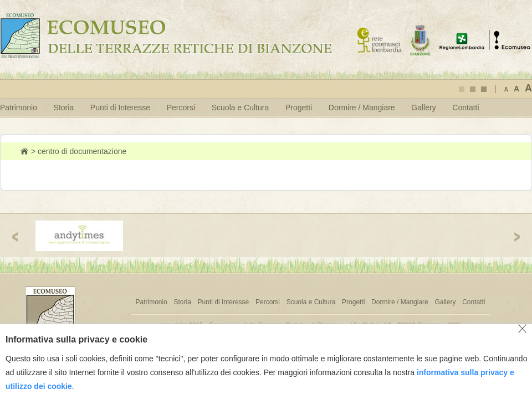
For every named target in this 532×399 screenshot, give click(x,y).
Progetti (299, 108)
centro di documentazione (82, 151)
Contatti (465, 108)
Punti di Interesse (120, 108)
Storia (64, 108)
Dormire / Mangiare (362, 108)
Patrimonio (19, 108)
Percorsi (181, 108)
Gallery (423, 108)
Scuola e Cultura (241, 108)
